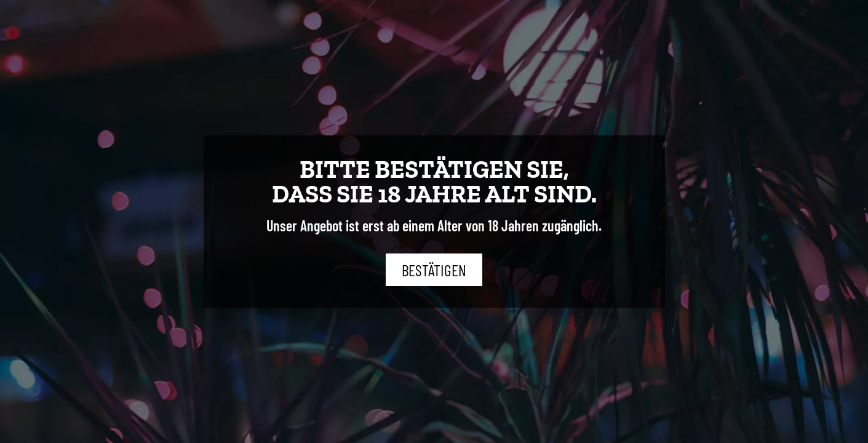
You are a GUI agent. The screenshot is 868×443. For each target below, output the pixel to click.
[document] (434, 221)
